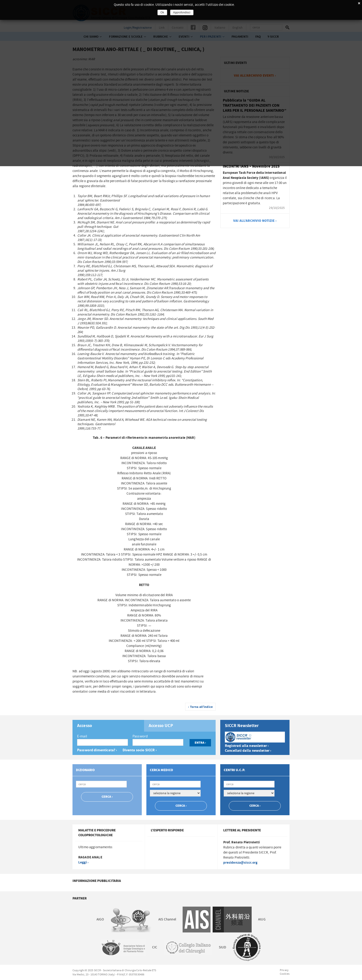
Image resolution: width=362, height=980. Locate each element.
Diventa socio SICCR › (140, 750)
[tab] (108, 726)
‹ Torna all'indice (200, 707)
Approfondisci (182, 12)
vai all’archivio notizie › (255, 221)
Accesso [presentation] (85, 726)
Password (140, 736)
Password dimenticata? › (97, 750)
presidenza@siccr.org (240, 863)
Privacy (284, 970)
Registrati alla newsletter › (247, 746)
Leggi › (83, 862)
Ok (162, 12)
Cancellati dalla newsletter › (248, 751)
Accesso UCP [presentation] (161, 726)
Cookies (285, 974)
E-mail (82, 736)
